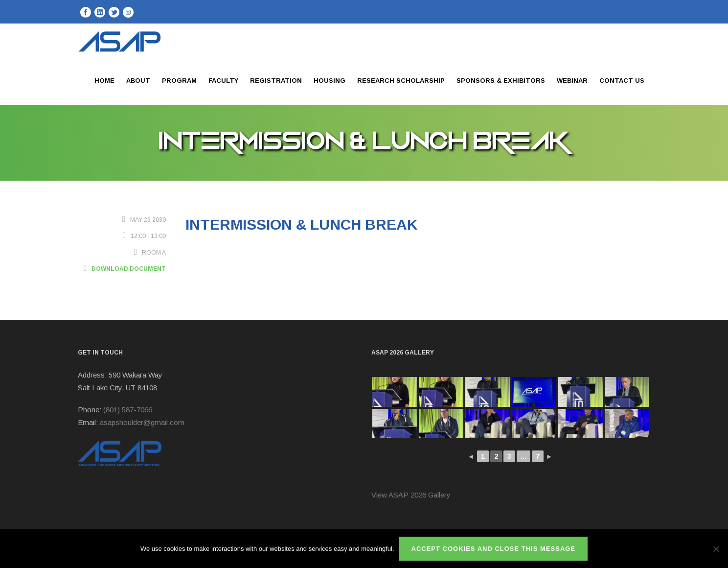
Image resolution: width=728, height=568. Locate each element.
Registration (276, 81)
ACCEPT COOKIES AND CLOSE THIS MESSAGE (494, 549)
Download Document (122, 269)
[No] (716, 549)
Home (104, 81)
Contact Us (622, 81)
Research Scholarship (401, 81)
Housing (330, 81)
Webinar (572, 81)
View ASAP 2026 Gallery (411, 495)
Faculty (223, 81)
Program (179, 81)
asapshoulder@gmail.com (142, 422)
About (138, 81)
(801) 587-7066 (128, 410)
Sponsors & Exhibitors (501, 81)
